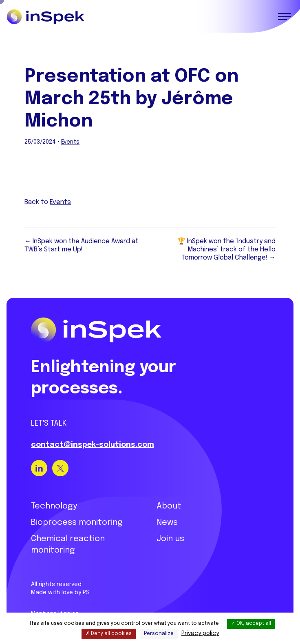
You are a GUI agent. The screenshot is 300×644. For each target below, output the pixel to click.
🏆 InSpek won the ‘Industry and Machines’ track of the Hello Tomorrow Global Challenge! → (226, 250)
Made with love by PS (60, 593)
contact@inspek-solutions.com (93, 445)
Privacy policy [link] (200, 633)
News (167, 523)
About (169, 506)
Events (70, 142)
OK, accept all (251, 624)
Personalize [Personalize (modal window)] (159, 634)
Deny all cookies (109, 634)
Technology (54, 506)
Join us (170, 539)
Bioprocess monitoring (77, 523)
